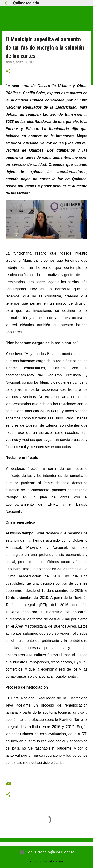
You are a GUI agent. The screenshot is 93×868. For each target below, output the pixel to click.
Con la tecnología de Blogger (47, 852)
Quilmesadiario (26, 3)
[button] (8, 72)
